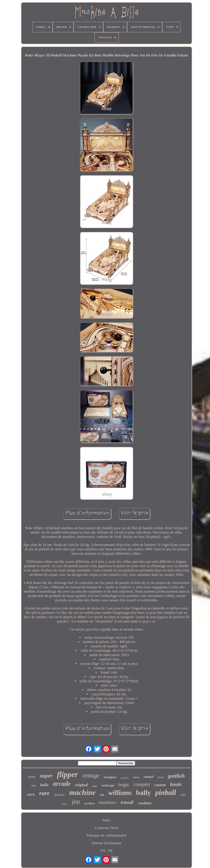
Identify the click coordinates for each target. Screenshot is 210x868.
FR (110, 851)
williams (120, 793)
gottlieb (176, 776)
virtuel (149, 777)
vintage (91, 776)
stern (31, 794)
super (46, 776)
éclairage (108, 785)
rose (34, 786)
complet (142, 784)
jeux (32, 777)
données (59, 795)
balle (45, 785)
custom (160, 785)
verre (136, 777)
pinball (166, 793)
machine (82, 792)
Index (107, 820)
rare (45, 793)
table (95, 786)
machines (108, 802)
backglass (110, 777)
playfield (125, 778)
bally (143, 793)
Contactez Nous (107, 828)
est (102, 795)
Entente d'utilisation (107, 843)
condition (145, 803)
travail (127, 802)
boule (176, 784)
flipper (67, 775)
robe (183, 795)
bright (124, 785)
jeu (76, 801)
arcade (62, 784)
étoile (161, 777)
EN (103, 851)
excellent (90, 803)
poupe (65, 804)
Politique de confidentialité (107, 835)
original (81, 785)
